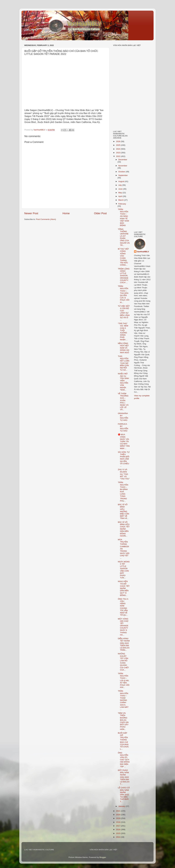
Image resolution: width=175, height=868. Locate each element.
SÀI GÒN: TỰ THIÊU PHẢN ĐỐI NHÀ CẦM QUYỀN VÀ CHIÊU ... (124, 459)
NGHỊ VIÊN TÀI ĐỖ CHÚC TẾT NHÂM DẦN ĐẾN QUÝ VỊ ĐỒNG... (124, 588)
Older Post (100, 213)
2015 (118, 833)
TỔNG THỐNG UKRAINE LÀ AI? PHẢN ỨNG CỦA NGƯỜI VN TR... (124, 237)
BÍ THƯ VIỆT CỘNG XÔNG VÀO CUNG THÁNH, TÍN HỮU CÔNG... (123, 257)
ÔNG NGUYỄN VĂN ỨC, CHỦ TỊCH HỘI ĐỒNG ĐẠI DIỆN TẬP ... (124, 760)
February (122, 204)
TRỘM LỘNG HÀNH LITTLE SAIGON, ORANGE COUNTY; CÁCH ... (124, 276)
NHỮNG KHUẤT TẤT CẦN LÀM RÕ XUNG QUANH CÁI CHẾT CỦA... (123, 662)
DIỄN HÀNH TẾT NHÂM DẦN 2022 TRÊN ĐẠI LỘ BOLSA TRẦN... (124, 644)
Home (66, 213)
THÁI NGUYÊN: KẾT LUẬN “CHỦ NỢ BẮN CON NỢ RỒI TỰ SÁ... (124, 363)
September (123, 175)
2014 (118, 837)
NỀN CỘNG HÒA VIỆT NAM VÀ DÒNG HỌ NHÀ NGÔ (124, 348)
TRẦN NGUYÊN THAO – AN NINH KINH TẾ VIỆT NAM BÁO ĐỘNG (123, 217)
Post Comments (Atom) (46, 219)
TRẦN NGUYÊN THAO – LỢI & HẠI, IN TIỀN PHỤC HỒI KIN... (124, 680)
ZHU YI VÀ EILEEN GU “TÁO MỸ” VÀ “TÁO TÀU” (124, 474)
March (121, 200)
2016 (118, 830)
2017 (118, 826)
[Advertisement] (122, 108)
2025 (118, 145)
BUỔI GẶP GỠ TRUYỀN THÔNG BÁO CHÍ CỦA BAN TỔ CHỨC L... (123, 741)
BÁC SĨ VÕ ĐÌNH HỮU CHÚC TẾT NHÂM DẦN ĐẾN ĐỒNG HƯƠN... (124, 529)
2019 (118, 818)
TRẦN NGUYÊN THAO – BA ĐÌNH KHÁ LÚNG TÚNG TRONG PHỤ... (123, 492)
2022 (118, 156)
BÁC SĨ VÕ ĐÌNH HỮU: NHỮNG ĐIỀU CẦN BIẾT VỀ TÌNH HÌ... (124, 511)
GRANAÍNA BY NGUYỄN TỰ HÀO (123, 417)
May (120, 193)
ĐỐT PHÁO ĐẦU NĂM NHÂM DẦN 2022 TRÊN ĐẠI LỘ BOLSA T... (124, 777)
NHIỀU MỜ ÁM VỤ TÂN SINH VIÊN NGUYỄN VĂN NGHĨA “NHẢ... (123, 382)
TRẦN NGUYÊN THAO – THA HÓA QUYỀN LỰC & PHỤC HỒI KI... (124, 294)
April (121, 196)
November (123, 166)
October (122, 172)
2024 (118, 149)
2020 (118, 815)
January (122, 806)
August (122, 181)
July (120, 185)
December (123, 160)
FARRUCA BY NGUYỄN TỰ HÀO (123, 427)
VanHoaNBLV (143, 252)
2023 (118, 153)
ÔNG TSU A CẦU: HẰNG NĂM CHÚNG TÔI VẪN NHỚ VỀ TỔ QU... (123, 607)
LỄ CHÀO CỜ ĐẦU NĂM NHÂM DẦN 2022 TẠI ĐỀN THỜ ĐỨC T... (124, 795)
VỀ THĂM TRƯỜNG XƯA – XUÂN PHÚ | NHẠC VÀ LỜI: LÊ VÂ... (123, 402)
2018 (118, 822)
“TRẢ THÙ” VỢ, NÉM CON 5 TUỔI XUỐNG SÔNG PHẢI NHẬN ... (123, 331)
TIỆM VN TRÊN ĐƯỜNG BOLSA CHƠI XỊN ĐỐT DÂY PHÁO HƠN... (123, 721)
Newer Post (31, 213)
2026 (118, 141)
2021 (118, 811)
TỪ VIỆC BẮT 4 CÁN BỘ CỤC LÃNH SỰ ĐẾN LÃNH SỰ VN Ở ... (124, 313)
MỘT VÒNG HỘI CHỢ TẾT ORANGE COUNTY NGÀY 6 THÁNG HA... (123, 627)
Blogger (103, 857)
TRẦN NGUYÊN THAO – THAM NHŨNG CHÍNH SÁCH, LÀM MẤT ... (123, 700)
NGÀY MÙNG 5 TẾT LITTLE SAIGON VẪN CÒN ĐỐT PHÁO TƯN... (124, 570)
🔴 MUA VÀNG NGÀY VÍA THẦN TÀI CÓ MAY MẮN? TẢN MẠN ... (124, 441)
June (121, 189)
